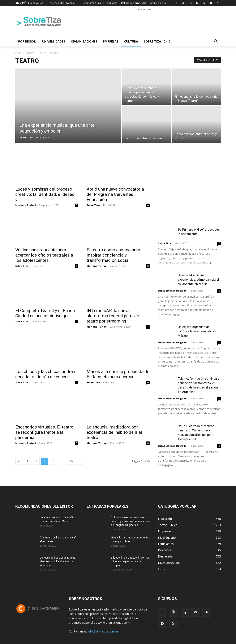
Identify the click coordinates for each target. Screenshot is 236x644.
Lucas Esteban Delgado (172, 291)
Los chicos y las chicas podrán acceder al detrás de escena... (45, 374)
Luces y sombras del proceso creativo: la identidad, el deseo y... (45, 194)
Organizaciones (84, 41)
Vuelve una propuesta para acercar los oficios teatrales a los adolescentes (44, 255)
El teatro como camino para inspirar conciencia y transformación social (113, 255)
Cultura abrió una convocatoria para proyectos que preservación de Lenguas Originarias (130, 521)
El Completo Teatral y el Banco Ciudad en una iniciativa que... (45, 313)
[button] (216, 42)
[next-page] (80, 461)
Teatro (42, 53)
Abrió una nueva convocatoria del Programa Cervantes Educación (115, 194)
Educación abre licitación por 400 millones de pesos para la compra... (130, 561)
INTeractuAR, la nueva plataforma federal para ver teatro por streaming (113, 316)
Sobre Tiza (26, 137)
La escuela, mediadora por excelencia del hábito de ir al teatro (114, 432)
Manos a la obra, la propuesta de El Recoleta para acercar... (118, 374)
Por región (27, 41)
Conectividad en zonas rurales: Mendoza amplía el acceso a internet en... (58, 561)
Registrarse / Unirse (93, 3)
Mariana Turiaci (26, 205)
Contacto (112, 3)
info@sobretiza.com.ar (103, 631)
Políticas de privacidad (134, 3)
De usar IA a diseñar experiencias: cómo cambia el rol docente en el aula (198, 280)
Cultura (131, 41)
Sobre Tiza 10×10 (157, 41)
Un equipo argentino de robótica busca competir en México (197, 331)
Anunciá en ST (158, 3)
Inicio (18, 53)
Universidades (54, 41)
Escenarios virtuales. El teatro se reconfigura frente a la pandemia (44, 432)
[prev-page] (19, 461)
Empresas (111, 41)
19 (71, 461)
